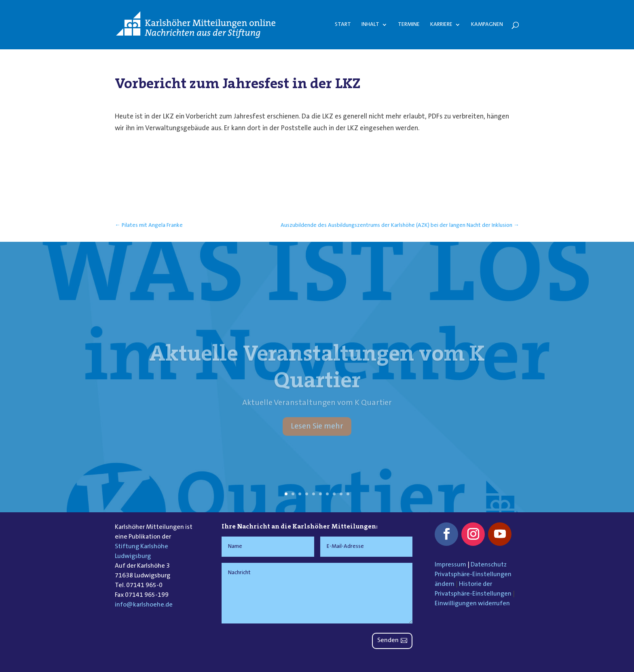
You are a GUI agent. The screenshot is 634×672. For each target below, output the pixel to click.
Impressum (450, 565)
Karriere (441, 25)
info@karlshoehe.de (144, 605)
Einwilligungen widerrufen (472, 604)
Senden (388, 640)
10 (348, 494)
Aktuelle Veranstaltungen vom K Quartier (317, 376)
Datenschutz (489, 565)
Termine (409, 25)
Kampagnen (487, 25)
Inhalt (370, 25)
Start (343, 25)
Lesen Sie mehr (317, 436)
